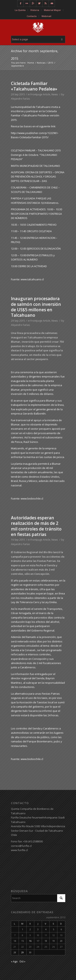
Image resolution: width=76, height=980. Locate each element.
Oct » (22, 961)
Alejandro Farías (20, 99)
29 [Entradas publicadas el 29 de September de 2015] (22, 952)
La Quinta (20, 10)
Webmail (46, 16)
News (55, 94)
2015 (51, 63)
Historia (35, 10)
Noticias (41, 63)
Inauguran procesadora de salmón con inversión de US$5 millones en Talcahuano (36, 307)
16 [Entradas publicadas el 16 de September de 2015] (30, 941)
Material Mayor (52, 10)
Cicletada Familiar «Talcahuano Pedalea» (34, 86)
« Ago (14, 961)
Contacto (32, 16)
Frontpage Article (40, 94)
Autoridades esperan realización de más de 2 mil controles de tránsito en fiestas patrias (36, 526)
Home (31, 63)
